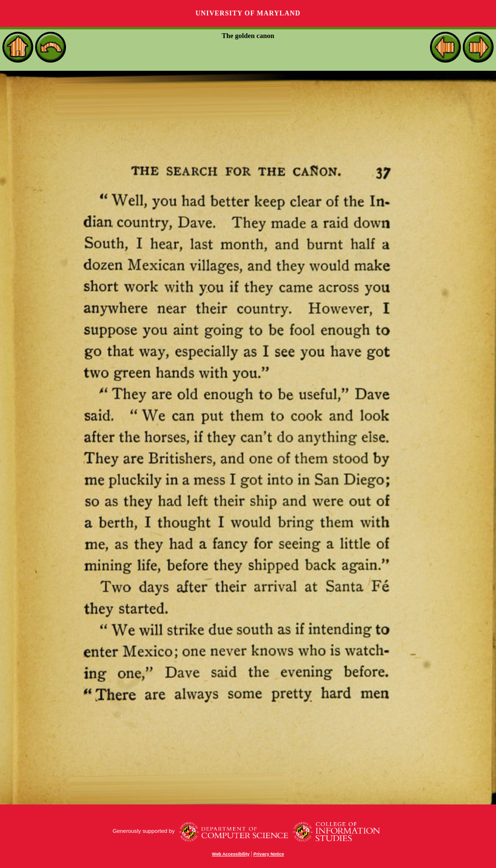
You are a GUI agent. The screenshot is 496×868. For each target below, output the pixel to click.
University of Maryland (248, 13)
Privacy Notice (269, 854)
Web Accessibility (231, 854)
